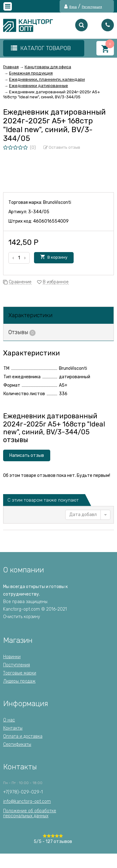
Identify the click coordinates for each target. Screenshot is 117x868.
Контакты (13, 728)
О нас (9, 720)
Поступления (17, 665)
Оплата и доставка (23, 736)
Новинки (12, 657)
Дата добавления (83, 515)
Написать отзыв (27, 455)
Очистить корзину (22, 617)
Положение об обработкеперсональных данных (30, 813)
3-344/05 (39, 212)
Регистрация (92, 7)
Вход (73, 7)
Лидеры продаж (19, 681)
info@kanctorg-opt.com (27, 801)
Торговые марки (20, 673)
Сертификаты (17, 744)
